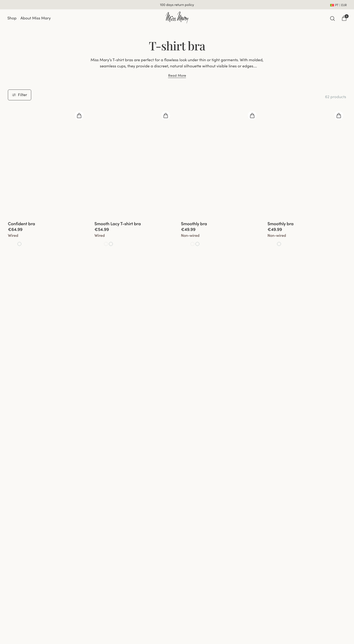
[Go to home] (177, 17)
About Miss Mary (36, 18)
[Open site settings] (338, 5)
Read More (177, 76)
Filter (20, 95)
